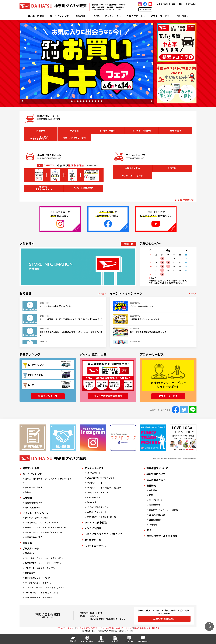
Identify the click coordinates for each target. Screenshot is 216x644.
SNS (149, 530)
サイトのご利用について (111, 628)
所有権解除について (157, 468)
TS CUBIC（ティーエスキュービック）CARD (45, 588)
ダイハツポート (94, 473)
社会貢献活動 (155, 520)
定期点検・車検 (132, 168)
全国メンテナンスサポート (99, 512)
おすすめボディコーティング (37, 578)
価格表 (28, 492)
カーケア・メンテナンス (98, 492)
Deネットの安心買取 (84, 188)
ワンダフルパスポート (132, 176)
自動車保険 (30, 573)
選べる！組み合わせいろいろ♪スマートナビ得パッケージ (47, 481)
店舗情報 (81, 16)
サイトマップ (127, 628)
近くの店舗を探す (33, 507)
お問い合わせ (191, 4)
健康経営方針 (155, 505)
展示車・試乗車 (36, 16)
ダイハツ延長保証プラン (98, 507)
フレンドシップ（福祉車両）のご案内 (41, 593)
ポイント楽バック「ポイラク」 (39, 583)
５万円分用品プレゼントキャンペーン (41, 522)
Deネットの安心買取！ (97, 522)
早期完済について (156, 474)
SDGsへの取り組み (157, 515)
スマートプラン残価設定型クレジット (41, 138)
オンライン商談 (93, 528)
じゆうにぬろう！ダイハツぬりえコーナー (107, 534)
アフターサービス (160, 16)
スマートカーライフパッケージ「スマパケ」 (44, 558)
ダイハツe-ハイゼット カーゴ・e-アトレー (44, 532)
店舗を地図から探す (34, 503)
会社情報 (182, 16)
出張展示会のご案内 (34, 537)
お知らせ (27, 543)
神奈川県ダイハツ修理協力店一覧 (102, 517)
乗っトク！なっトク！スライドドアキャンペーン (46, 527)
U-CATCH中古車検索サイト (44, 188)
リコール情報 (177, 4)
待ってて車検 (93, 502)
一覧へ (103, 294)
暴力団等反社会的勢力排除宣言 (147, 628)
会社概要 (153, 490)
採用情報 (153, 525)
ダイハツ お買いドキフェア (37, 518)
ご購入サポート (135, 16)
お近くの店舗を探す (164, 619)
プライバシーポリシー (66, 628)
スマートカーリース (95, 546)
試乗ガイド (30, 553)
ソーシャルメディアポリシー (88, 628)
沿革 (151, 495)
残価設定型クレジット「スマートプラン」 (43, 563)
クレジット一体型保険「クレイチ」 (41, 568)
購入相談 (74, 130)
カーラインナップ (59, 16)
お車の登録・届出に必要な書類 (39, 597)
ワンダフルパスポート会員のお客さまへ (104, 488)
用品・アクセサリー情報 (74, 138)
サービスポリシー (157, 500)
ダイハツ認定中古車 (34, 487)
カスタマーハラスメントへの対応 (163, 510)
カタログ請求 (162, 4)
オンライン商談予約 (142, 130)
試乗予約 (41, 130)
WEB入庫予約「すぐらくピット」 (102, 478)
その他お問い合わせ (187, 200)
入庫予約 (172, 168)
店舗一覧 (129, 244)
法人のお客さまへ (156, 480)
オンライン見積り (108, 130)
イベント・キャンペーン (106, 16)
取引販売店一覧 (93, 540)
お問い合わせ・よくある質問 (162, 536)
